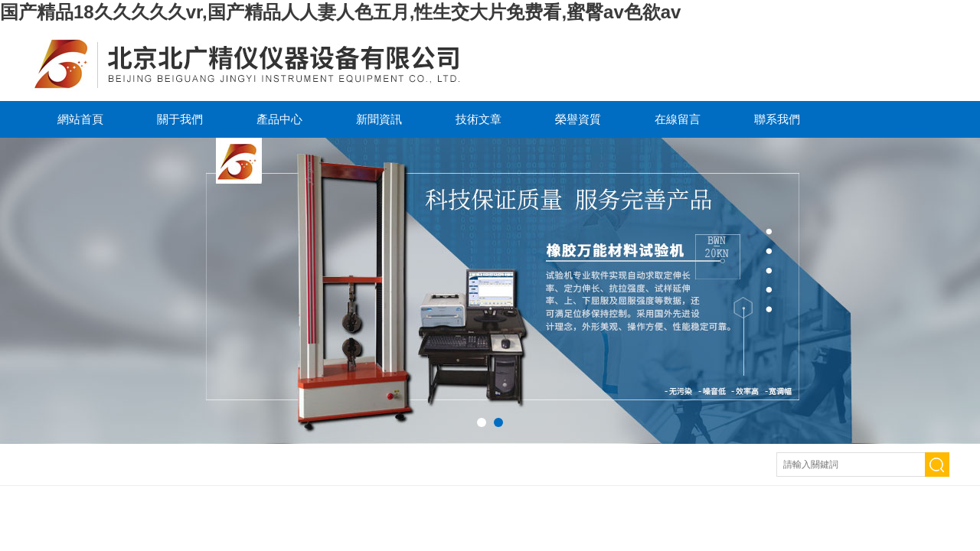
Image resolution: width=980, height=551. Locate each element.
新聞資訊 (379, 119)
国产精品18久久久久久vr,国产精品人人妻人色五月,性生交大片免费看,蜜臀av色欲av (340, 12)
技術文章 (479, 119)
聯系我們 (777, 119)
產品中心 (279, 119)
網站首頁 (80, 119)
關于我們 (180, 119)
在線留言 (678, 119)
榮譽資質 (578, 119)
